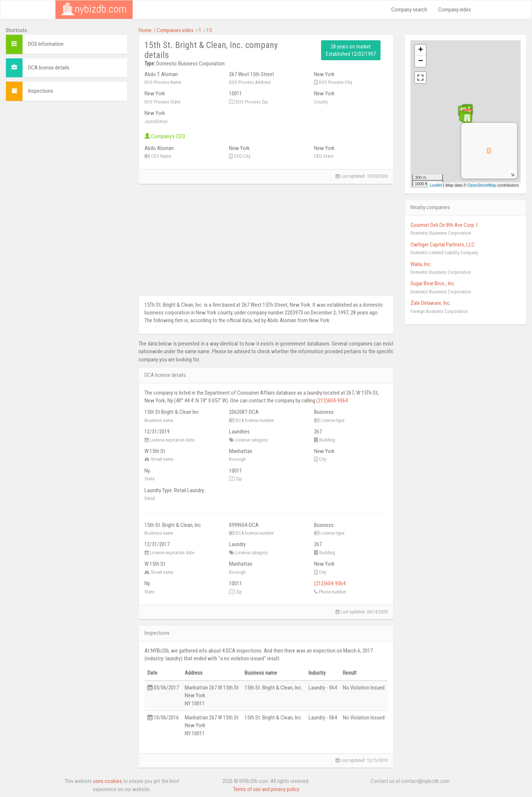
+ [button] (421, 50)
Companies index (175, 30)
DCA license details (49, 68)
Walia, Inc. (421, 264)
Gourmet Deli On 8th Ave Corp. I (444, 225)
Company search (409, 10)
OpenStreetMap (482, 185)
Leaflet (436, 185)
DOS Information (46, 44)
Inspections (41, 91)
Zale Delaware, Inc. (431, 303)
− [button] (421, 61)
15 (209, 30)
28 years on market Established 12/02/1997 (351, 50)
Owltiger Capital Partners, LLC (443, 245)
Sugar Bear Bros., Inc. (433, 283)
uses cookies (108, 781)
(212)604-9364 (332, 401)
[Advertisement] (66, 153)
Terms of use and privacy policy (266, 789)
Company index (455, 10)
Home (145, 30)
